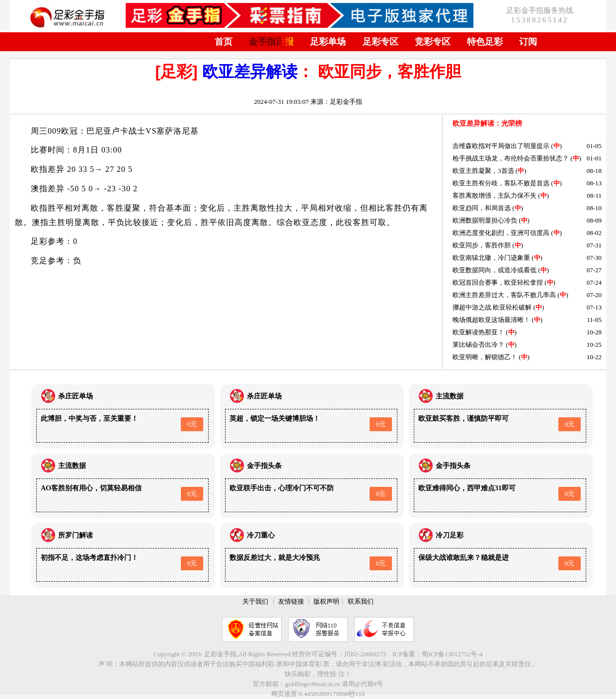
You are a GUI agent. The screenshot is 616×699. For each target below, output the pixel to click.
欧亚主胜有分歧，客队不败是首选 (501, 183)
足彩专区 (381, 42)
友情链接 (291, 601)
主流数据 (450, 396)
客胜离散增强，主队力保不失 (495, 195)
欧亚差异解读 (250, 72)
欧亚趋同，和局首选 (482, 208)
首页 (224, 42)
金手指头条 (264, 466)
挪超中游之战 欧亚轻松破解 (492, 307)
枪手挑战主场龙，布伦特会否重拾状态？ (511, 158)
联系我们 (361, 601)
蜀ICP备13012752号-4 (452, 654)
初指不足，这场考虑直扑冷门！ (89, 558)
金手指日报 (271, 42)
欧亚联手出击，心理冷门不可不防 (282, 488)
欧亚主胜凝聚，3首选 (483, 171)
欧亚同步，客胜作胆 (482, 245)
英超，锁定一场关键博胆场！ (275, 419)
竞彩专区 (433, 42)
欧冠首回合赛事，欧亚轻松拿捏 (498, 282)
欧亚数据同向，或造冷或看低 (495, 270)
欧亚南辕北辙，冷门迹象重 (491, 258)
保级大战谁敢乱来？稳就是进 (463, 558)
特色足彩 (485, 42)
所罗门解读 (76, 535)
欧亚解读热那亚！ (478, 332)
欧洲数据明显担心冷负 (485, 220)
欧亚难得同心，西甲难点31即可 (467, 488)
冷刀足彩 (450, 535)
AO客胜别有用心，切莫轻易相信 (91, 488)
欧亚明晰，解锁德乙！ (485, 357)
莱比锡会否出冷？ (478, 345)
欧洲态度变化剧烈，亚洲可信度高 (501, 233)
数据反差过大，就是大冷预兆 (275, 558)
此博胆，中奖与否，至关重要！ (89, 419)
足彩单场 (328, 42)
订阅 (528, 42)
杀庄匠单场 (76, 396)
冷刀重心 (261, 535)
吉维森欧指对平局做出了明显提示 (501, 146)
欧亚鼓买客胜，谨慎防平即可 (463, 419)
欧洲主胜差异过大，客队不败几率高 (504, 295)
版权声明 (326, 601)
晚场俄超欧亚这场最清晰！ (491, 320)
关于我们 (255, 601)
